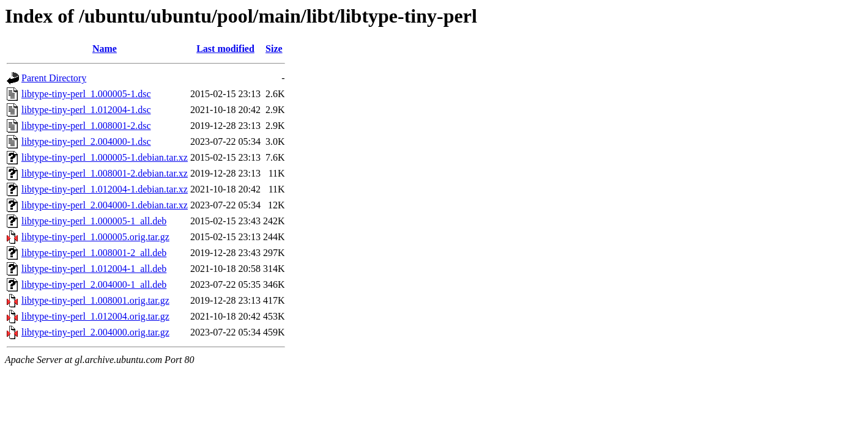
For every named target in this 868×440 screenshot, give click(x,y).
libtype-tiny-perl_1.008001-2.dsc (86, 126)
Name (105, 49)
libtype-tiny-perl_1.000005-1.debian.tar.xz (105, 157)
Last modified (225, 49)
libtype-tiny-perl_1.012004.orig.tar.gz (95, 316)
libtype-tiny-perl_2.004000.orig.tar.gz (95, 332)
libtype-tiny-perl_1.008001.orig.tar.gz (95, 300)
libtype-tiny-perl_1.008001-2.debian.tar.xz (105, 173)
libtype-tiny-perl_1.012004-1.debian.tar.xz (105, 189)
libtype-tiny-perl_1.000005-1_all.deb (94, 221)
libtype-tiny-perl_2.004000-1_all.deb (94, 284)
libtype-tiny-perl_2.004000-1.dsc (86, 141)
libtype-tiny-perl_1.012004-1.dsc (86, 110)
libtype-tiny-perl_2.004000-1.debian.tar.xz (105, 205)
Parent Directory (54, 78)
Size (274, 49)
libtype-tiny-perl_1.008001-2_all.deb (94, 253)
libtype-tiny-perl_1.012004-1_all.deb (94, 269)
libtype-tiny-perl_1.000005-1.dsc (86, 94)
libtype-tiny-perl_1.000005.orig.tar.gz (95, 237)
